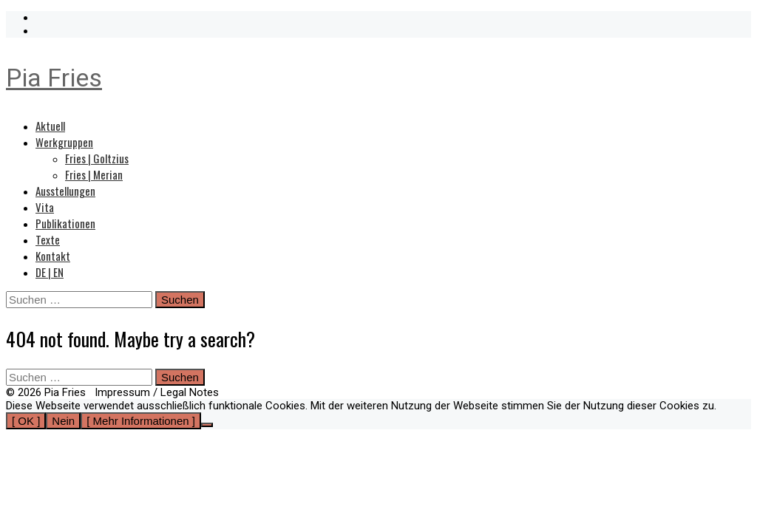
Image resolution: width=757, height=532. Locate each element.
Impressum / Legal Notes (157, 392)
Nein (63, 421)
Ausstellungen (65, 191)
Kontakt (53, 256)
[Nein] (207, 425)
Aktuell (50, 126)
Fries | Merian (94, 174)
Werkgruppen (64, 142)
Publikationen (65, 223)
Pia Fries (54, 78)
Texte (48, 239)
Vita (45, 207)
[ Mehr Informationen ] (141, 421)
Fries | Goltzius (97, 158)
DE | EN (50, 272)
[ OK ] (26, 421)
